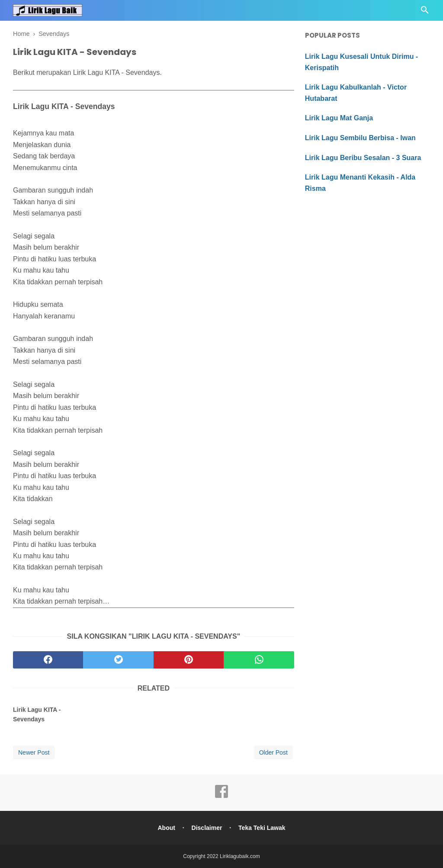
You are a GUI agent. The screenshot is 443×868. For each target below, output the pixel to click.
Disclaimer (207, 828)
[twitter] (118, 660)
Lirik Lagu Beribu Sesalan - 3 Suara (363, 158)
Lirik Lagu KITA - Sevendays (37, 714)
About (166, 828)
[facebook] (48, 660)
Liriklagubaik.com (240, 856)
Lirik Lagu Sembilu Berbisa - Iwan (360, 138)
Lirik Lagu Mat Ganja (339, 118)
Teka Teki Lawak (262, 828)
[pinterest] (189, 660)
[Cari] (425, 12)
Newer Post (34, 752)
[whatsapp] (259, 660)
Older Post (273, 752)
